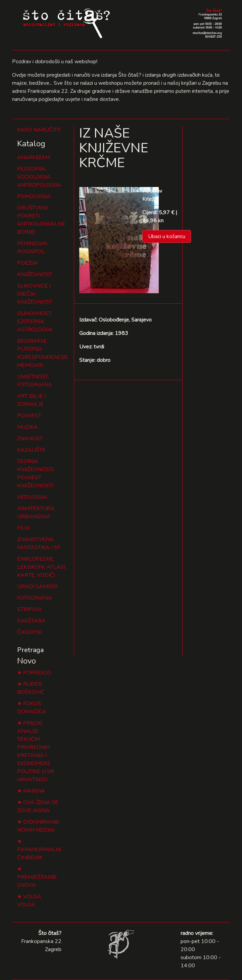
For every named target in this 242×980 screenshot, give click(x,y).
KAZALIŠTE (31, 450)
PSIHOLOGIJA (34, 196)
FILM (23, 528)
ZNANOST (30, 439)
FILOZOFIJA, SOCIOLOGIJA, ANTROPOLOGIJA (39, 177)
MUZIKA (27, 427)
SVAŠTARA (31, 621)
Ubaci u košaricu (167, 236)
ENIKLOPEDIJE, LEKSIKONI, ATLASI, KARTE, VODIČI (42, 567)
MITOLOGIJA (32, 497)
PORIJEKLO (37, 673)
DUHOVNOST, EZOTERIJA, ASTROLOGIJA (35, 322)
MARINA (34, 791)
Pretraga (30, 650)
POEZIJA (28, 263)
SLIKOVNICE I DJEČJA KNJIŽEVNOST (35, 294)
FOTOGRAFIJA (35, 598)
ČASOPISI (30, 632)
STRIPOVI (29, 609)
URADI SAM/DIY (37, 587)
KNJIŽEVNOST (35, 274)
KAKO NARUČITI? (39, 130)
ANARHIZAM (34, 157)
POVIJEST (29, 416)
